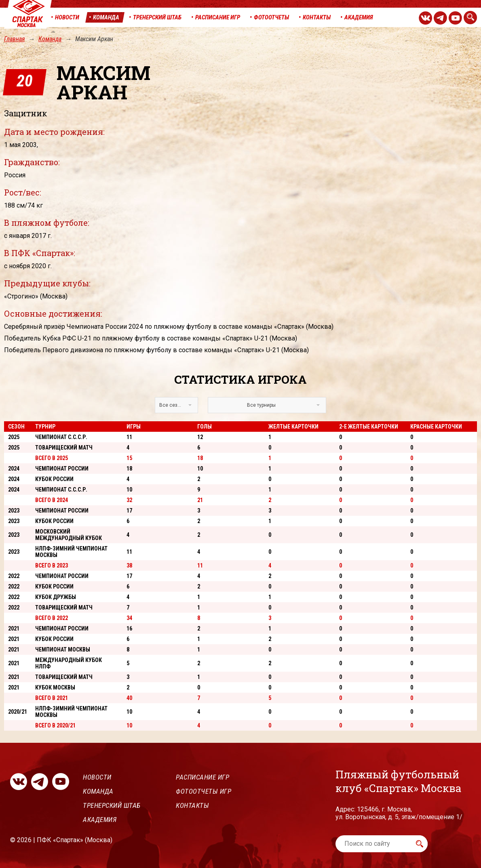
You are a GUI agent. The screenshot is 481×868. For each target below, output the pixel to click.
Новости (97, 777)
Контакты (192, 805)
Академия (100, 820)
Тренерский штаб (112, 805)
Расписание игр (203, 777)
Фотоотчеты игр (204, 791)
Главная (14, 39)
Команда (50, 39)
